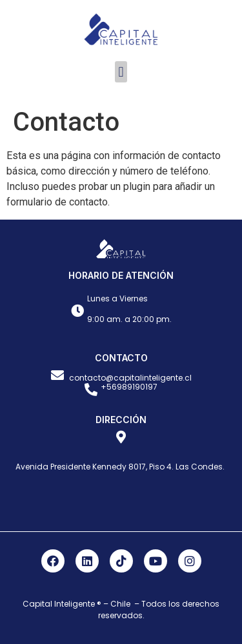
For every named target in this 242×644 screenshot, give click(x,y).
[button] (121, 72)
